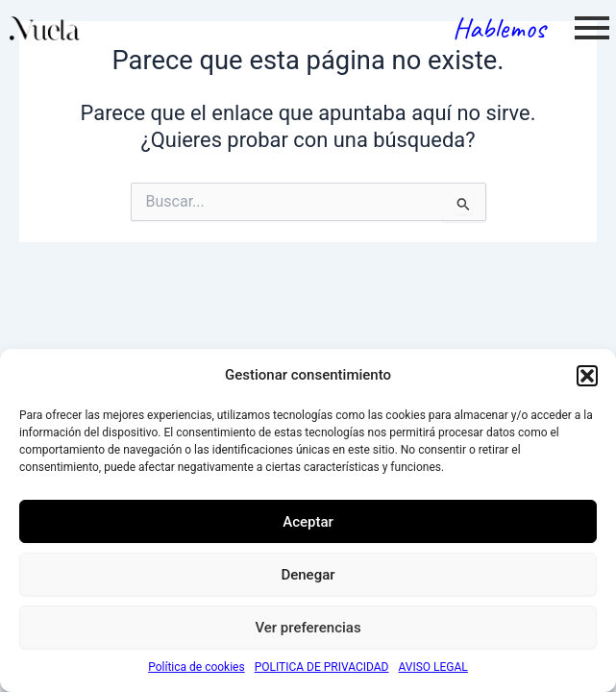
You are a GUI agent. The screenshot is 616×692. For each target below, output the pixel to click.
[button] (587, 376)
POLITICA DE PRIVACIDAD (322, 667)
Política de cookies (197, 667)
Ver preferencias (308, 628)
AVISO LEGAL (433, 667)
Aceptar (308, 522)
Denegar (308, 575)
